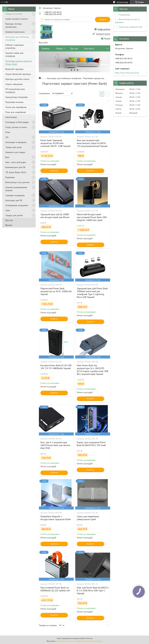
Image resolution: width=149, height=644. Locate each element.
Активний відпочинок (15, 32)
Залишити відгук (103, 34)
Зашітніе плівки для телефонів (14, 54)
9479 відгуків (122, 2)
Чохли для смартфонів (16, 107)
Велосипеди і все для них (17, 182)
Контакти (89, 48)
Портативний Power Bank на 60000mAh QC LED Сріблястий (55, 589)
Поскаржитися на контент (67, 641)
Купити (54, 171)
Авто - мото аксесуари (16, 162)
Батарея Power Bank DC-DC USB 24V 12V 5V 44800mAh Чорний (56, 367)
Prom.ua (89, 638)
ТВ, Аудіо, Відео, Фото (16, 172)
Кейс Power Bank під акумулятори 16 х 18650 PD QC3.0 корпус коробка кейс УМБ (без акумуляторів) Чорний (93, 370)
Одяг (8, 210)
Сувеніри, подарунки (15, 195)
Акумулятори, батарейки (17, 97)
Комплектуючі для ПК (15, 167)
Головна (46, 48)
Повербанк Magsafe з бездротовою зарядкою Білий (56, 518)
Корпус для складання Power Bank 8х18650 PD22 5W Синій (91, 444)
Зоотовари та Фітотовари (17, 122)
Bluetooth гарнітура (14, 69)
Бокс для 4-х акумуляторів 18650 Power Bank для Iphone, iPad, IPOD (55, 445)
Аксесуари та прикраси (16, 142)
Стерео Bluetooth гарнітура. (18, 74)
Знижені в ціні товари (15, 152)
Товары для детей (14, 215)
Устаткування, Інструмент (17, 205)
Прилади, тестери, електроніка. (14, 25)
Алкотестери (11, 117)
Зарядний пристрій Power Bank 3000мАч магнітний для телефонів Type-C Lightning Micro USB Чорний (92, 293)
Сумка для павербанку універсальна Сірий (88, 518)
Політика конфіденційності (91, 641)
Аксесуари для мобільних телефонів (17, 38)
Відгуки (9, 225)
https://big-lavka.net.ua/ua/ (127, 73)
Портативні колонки (14, 102)
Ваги (7, 157)
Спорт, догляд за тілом (16, 127)
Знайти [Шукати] (103, 20)
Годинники (10, 177)
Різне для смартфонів (16, 112)
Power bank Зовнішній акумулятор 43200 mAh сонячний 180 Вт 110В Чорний (55, 143)
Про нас (9, 220)
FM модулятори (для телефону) (15, 91)
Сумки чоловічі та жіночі (17, 19)
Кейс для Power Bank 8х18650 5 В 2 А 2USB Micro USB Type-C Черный (93, 590)
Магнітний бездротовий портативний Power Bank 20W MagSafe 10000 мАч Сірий (92, 217)
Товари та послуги (14, 14)
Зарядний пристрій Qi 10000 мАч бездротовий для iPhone (55, 216)
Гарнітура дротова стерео (17, 79)
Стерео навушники (14, 84)
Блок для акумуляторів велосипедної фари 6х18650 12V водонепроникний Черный (92, 143)
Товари (59, 48)
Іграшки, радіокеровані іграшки (16, 189)
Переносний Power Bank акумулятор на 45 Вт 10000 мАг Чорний (56, 291)
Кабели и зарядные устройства (15, 46)
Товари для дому (14, 147)
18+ (7, 137)
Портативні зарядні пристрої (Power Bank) (19, 63)
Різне (8, 132)
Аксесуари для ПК (14, 200)
